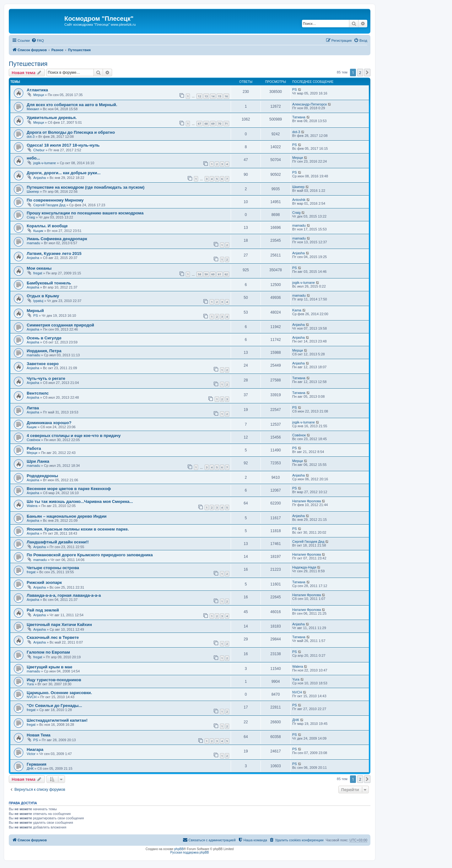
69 (213, 124)
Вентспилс (38, 393)
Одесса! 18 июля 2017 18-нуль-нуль (63, 145)
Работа (34, 448)
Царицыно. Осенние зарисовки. (59, 693)
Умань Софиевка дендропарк (57, 239)
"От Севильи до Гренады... (54, 706)
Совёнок (33, 440)
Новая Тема (39, 735)
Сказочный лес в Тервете (53, 637)
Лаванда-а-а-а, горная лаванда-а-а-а (64, 595)
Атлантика (37, 90)
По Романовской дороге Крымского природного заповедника (90, 555)
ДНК (296, 720)
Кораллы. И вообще (47, 226)
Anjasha (40, 178)
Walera (32, 506)
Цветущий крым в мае (49, 667)
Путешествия (28, 64)
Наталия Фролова (307, 501)
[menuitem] (38, 40)
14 (213, 96)
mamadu (299, 225)
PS (295, 89)
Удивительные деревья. (52, 118)
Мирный (35, 311)
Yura (30, 684)
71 (226, 124)
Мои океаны (39, 268)
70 (219, 124)
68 (206, 124)
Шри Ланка (38, 461)
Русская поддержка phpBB (189, 852)
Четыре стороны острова (53, 568)
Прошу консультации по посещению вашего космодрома (85, 213)
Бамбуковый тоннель (49, 283)
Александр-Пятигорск (309, 104)
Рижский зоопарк (44, 582)
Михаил (33, 109)
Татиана (299, 117)
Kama (297, 310)
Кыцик (38, 231)
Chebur (39, 150)
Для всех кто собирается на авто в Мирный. (72, 105)
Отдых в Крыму (43, 296)
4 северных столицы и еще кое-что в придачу (74, 436)
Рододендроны (42, 476)
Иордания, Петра (44, 351)
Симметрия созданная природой (60, 325)
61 (219, 274)
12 (199, 96)
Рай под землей (43, 610)
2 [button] (360, 73)
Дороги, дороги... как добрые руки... (64, 173)
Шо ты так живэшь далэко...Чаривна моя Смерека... (80, 501)
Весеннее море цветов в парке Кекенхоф (69, 489)
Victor (31, 754)
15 (219, 96)
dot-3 (31, 137)
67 (199, 124)
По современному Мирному (55, 200)
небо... (33, 158)
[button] (367, 73)
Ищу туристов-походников (54, 680)
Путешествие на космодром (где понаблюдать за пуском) (86, 187)
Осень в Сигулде (44, 338)
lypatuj (38, 301)
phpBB (179, 849)
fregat (38, 273)
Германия (37, 764)
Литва (33, 408)
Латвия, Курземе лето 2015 (54, 253)
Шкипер (33, 191)
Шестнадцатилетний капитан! (57, 720)
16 (226, 96)
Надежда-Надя (304, 567)
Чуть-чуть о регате (46, 378)
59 (206, 274)
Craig (31, 217)
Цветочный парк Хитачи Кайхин (59, 625)
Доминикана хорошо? (49, 423)
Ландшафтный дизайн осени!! (58, 542)
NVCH (32, 697)
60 (213, 274)
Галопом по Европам (48, 652)
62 (226, 274)
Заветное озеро (43, 364)
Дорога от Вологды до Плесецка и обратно (71, 132)
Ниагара (35, 749)
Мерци (39, 95)
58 (199, 274)
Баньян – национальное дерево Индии (67, 516)
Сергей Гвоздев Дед (49, 205)
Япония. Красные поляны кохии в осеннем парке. (78, 529)
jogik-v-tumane (45, 163)
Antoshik (299, 200)
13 (206, 96)
